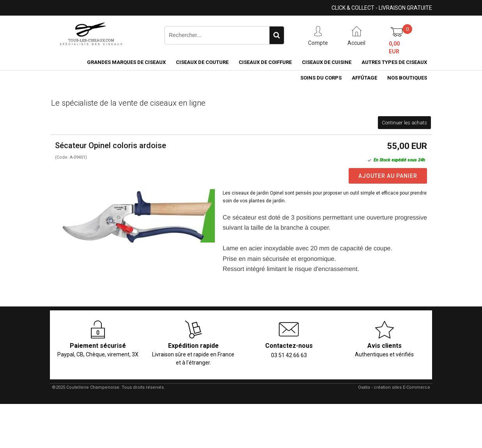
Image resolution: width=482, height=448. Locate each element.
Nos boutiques (407, 78)
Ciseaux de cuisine (327, 62)
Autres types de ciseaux (394, 62)
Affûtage (364, 78)
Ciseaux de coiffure (265, 62)
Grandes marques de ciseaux (126, 62)
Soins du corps (321, 78)
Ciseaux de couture (202, 62)
